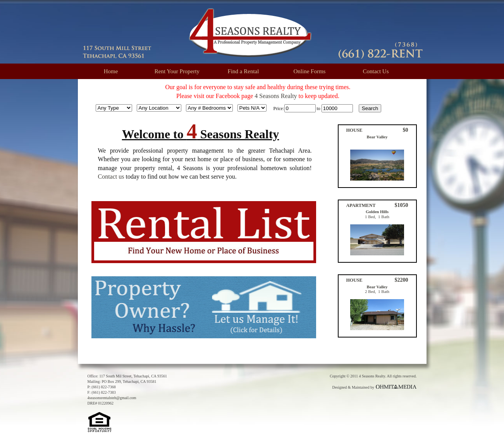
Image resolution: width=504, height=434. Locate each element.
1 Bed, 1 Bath (377, 217)
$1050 (402, 205)
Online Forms (310, 71)
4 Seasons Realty (276, 96)
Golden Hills (377, 212)
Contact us (111, 177)
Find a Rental (243, 71)
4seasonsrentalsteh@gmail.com (112, 398)
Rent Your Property (177, 71)
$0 (406, 130)
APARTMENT (361, 205)
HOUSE (354, 130)
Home (111, 71)
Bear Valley (377, 137)
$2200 (402, 280)
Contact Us (376, 71)
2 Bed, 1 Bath (377, 291)
